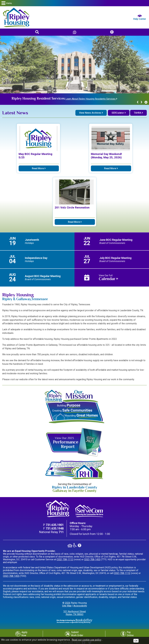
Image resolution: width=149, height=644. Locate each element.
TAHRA (138, 113)
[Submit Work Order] (74, 634)
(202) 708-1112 (65, 559)
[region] (74, 99)
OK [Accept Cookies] (136, 641)
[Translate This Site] (75, 32)
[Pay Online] (127, 634)
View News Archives (91, 113)
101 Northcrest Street (74, 613)
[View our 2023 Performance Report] (74, 442)
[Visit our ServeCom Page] (89, 511)
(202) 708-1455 (92, 559)
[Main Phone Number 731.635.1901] (55, 525)
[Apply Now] (21, 634)
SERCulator (119, 113)
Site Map (67, 606)
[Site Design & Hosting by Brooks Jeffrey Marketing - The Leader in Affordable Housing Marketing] (74, 621)
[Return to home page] (16, 17)
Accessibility (80, 606)
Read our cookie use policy (86, 640)
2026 (68, 603)
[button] (74, 3)
